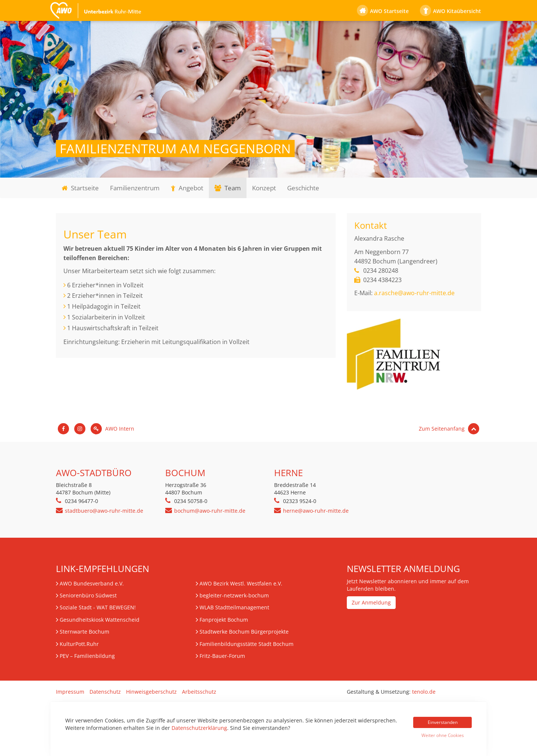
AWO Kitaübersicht (457, 11)
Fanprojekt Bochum (224, 620)
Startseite (80, 188)
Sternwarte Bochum (84, 632)
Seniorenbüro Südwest (88, 595)
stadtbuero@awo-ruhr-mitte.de (104, 511)
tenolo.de (424, 692)
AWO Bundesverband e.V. (92, 583)
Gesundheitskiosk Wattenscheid (100, 620)
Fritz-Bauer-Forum (222, 656)
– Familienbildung (87, 656)
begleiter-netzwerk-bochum (234, 595)
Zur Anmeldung (371, 602)
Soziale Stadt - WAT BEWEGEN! (98, 607)
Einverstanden (443, 722)
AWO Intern (112, 429)
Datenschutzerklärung (199, 728)
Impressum (70, 692)
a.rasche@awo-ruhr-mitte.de (414, 293)
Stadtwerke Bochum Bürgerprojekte (244, 632)
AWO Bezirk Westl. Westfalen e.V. (241, 583)
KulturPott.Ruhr (79, 644)
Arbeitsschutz (199, 692)
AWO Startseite (389, 11)
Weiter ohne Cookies (443, 735)
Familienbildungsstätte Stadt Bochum (246, 644)
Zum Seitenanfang (449, 429)
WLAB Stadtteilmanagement (234, 607)
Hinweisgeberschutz (151, 692)
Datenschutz (105, 692)
